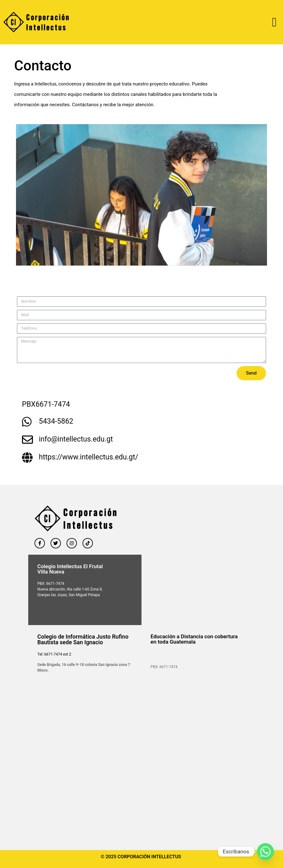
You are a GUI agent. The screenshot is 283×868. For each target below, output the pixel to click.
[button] (274, 22)
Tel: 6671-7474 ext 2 (54, 654)
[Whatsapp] (265, 852)
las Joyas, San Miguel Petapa (75, 595)
